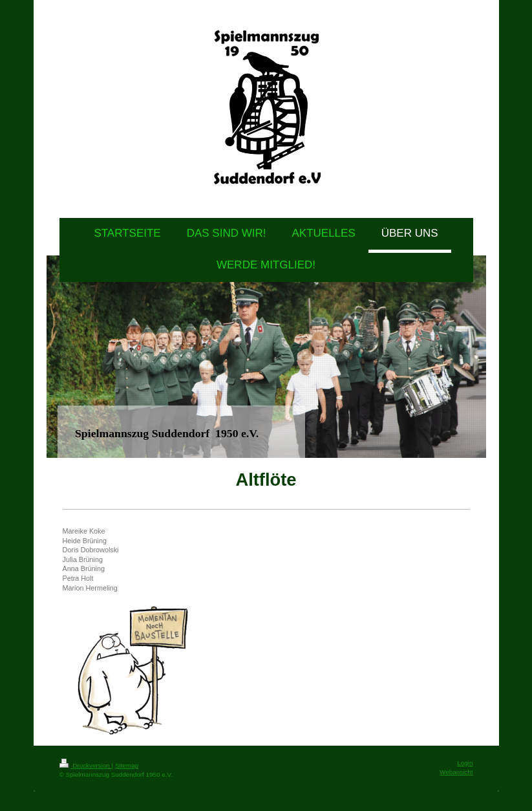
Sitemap (127, 765)
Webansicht (456, 772)
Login (465, 763)
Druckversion (86, 765)
